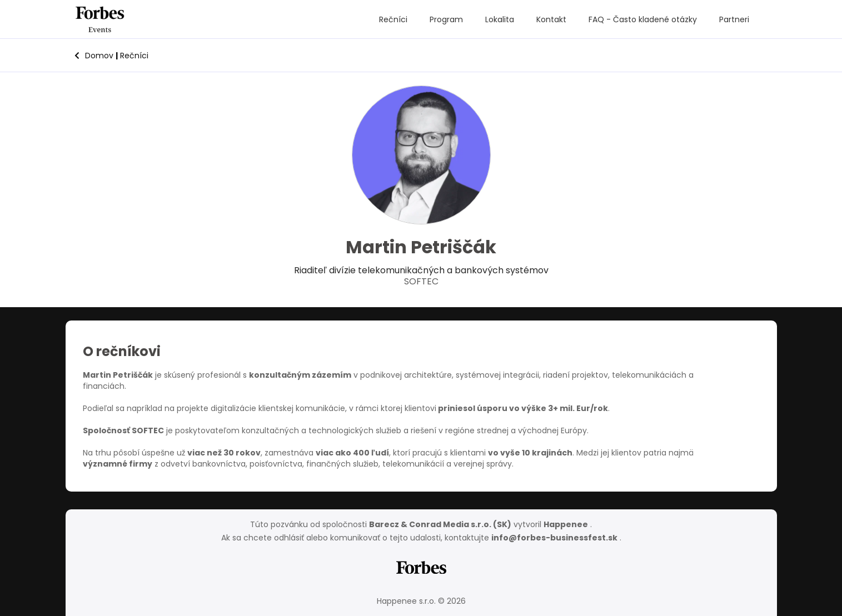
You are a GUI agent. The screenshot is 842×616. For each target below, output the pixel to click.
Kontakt (551, 19)
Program (446, 19)
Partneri (734, 19)
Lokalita (500, 19)
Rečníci (393, 19)
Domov (94, 56)
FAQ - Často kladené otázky (643, 19)
